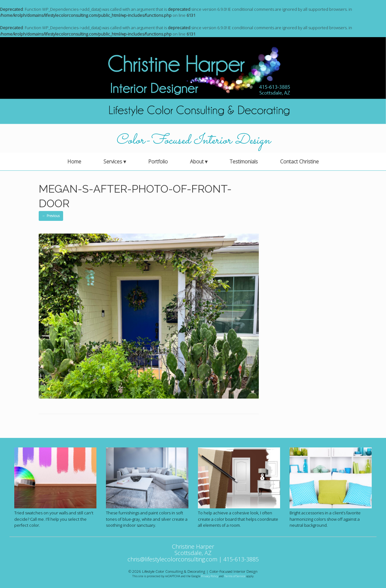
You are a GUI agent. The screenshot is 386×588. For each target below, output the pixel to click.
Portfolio (158, 162)
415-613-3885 (241, 559)
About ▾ (199, 162)
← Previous (51, 216)
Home (74, 162)
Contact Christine (299, 162)
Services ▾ (115, 162)
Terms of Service (235, 576)
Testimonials (244, 162)
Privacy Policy (210, 576)
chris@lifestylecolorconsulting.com (172, 559)
